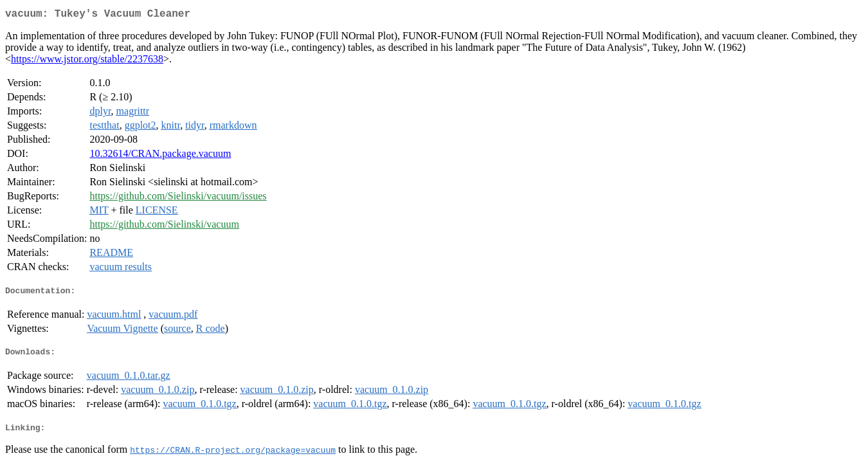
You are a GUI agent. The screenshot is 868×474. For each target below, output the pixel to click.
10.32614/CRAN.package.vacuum (160, 156)
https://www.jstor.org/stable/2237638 (87, 61)
